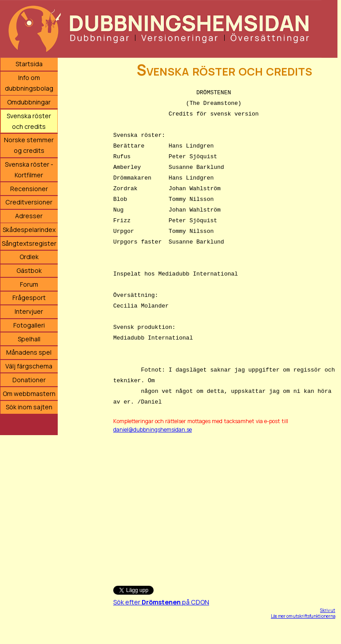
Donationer (29, 380)
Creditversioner (29, 202)
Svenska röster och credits (29, 121)
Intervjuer (29, 311)
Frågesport (29, 298)
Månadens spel (29, 352)
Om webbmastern (29, 394)
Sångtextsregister (29, 243)
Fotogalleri (29, 325)
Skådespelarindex (29, 230)
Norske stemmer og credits (29, 145)
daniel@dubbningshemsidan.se (153, 430)
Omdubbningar (29, 102)
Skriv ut (328, 610)
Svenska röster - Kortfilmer (29, 170)
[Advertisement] (224, 505)
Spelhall (29, 339)
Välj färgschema (29, 366)
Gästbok (29, 270)
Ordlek (29, 257)
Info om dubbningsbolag (29, 83)
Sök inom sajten (29, 407)
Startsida (29, 64)
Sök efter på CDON (161, 602)
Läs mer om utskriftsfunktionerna (303, 616)
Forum (29, 284)
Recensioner (29, 189)
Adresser (29, 216)
